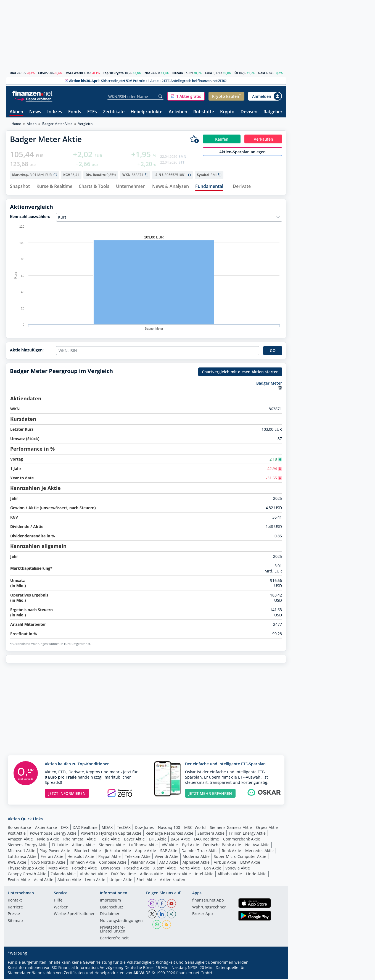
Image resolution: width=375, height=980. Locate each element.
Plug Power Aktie (55, 851)
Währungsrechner (209, 908)
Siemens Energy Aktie (28, 846)
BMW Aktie (250, 863)
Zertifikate (114, 112)
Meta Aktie (58, 869)
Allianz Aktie (83, 846)
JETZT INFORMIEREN (67, 794)
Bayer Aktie (134, 840)
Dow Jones (144, 828)
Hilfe (58, 901)
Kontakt (15, 901)
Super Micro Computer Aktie (240, 857)
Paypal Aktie (109, 857)
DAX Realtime (85, 828)
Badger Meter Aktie (57, 124)
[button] (186, 96)
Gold (262, 73)
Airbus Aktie (225, 863)
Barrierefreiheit (114, 939)
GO (273, 351)
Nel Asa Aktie (257, 846)
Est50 (42, 73)
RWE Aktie (17, 863)
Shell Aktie (146, 880)
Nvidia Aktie (48, 840)
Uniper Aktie (121, 880)
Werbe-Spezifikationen (75, 915)
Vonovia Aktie (238, 869)
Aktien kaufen (173, 880)
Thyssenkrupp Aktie (26, 869)
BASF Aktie (180, 840)
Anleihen (178, 112)
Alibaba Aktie (230, 875)
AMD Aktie (169, 863)
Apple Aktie (146, 851)
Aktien (16, 112)
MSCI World (74, 73)
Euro (209, 73)
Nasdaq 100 (169, 828)
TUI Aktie (60, 846)
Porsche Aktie (84, 869)
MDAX (107, 828)
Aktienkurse (46, 828)
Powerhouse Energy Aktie (53, 834)
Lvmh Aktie (95, 880)
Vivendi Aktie (167, 857)
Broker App (203, 915)
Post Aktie (17, 834)
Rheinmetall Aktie (80, 840)
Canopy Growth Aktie (27, 875)
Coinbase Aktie (113, 863)
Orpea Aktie (267, 828)
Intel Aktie (204, 875)
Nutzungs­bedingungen (121, 922)
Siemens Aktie (112, 846)
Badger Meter (269, 384)
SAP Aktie (169, 851)
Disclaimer (110, 915)
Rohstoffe (204, 112)
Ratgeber (273, 112)
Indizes (55, 112)
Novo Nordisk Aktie (48, 863)
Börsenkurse (19, 828)
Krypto (227, 112)
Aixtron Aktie (69, 880)
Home (16, 124)
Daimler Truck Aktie (200, 851)
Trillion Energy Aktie (247, 834)
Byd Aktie (191, 846)
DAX (13, 73)
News (35, 112)
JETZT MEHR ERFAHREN (210, 794)
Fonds (75, 112)
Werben (61, 908)
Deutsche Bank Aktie (222, 846)
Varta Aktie (190, 869)
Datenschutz (112, 908)
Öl (236, 73)
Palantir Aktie (143, 863)
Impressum (110, 901)
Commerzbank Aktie (242, 840)
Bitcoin (178, 73)
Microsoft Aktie (22, 851)
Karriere (15, 908)
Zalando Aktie (63, 875)
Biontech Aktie (88, 851)
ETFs (92, 112)
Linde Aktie (256, 875)
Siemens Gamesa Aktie (231, 828)
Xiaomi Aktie (165, 869)
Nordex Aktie (179, 875)
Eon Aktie (213, 869)
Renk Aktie (231, 851)
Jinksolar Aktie (118, 851)
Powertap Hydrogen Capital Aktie (111, 834)
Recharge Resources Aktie (169, 834)
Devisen (249, 112)
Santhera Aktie (211, 834)
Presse (14, 915)
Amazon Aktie (20, 840)
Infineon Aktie (82, 863)
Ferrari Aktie (52, 857)
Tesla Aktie (110, 840)
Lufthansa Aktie (143, 846)
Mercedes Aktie (259, 851)
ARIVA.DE (142, 974)
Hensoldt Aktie (81, 857)
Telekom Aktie (138, 857)
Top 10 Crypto (113, 73)
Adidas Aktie (151, 875)
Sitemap (15, 922)
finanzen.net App (208, 901)
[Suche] (161, 96)
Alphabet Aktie (196, 863)
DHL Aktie (158, 840)
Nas (147, 73)
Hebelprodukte (146, 112)
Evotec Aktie (19, 880)
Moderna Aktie (196, 857)
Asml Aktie (44, 880)
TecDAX (124, 828)
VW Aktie (170, 846)
